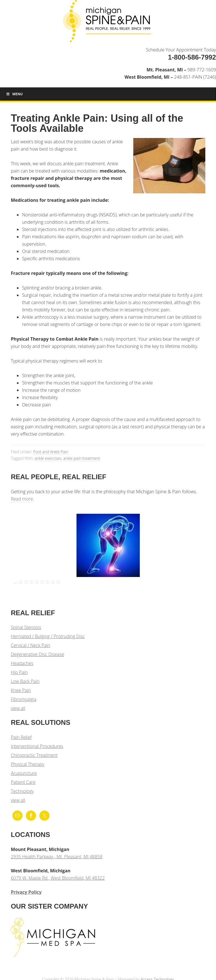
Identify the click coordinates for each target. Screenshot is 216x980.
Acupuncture (24, 773)
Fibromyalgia (23, 699)
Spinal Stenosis (26, 627)
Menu (14, 94)
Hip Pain (19, 672)
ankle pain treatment (82, 458)
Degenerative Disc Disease (37, 654)
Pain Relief (21, 737)
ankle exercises (48, 458)
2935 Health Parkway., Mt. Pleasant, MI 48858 (57, 857)
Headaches (22, 663)
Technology (22, 791)
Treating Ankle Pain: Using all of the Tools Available (97, 123)
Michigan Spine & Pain (108, 23)
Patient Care (23, 782)
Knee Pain (21, 690)
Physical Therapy (27, 764)
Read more (22, 499)
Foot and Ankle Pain (51, 452)
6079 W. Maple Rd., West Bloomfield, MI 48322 (58, 878)
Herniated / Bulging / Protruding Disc (48, 636)
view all (18, 708)
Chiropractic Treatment (34, 755)
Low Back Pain (25, 681)
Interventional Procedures (37, 746)
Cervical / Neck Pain (30, 645)
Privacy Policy (26, 892)
